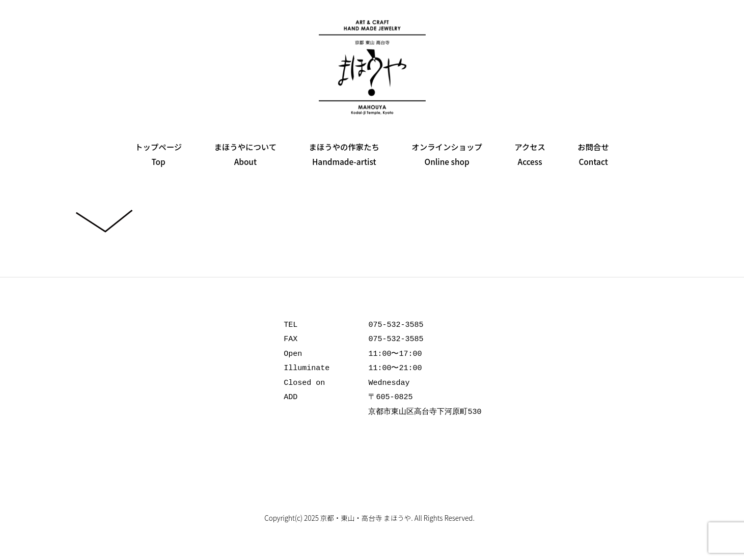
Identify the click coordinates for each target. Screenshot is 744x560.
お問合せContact (593, 154)
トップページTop (158, 154)
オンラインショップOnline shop (447, 154)
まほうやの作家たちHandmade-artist (344, 154)
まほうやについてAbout (245, 154)
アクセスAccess (530, 154)
